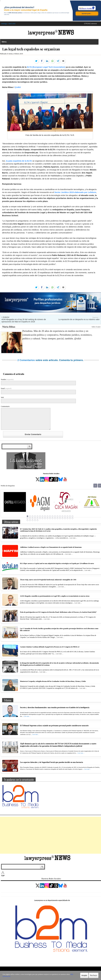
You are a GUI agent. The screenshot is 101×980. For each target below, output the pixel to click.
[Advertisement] (50, 835)
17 (67, 516)
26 (42, 518)
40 (30, 520)
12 (55, 516)
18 (70, 516)
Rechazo (94, 975)
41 (32, 520)
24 (37, 518)
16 (65, 516)
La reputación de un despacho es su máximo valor (79, 319)
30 (52, 518)
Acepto (84, 975)
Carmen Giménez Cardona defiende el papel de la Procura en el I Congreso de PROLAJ (50, 647)
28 (47, 518)
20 (27, 518)
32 (57, 518)
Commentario (5, 406)
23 (35, 518)
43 (37, 520)
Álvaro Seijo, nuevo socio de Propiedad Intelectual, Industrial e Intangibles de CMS (48, 580)
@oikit (18, 87)
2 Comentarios (26, 360)
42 (35, 520)
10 (50, 516)
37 (70, 518)
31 (55, 518)
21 (30, 518)
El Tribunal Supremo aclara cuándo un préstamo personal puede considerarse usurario (54, 726)
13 (57, 516)
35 (65, 518)
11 (52, 516)
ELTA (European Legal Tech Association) (46, 67)
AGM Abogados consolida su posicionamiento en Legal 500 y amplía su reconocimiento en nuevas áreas (55, 596)
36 (67, 518)
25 (40, 518)
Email (6, 388)
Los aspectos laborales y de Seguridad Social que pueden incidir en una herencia (51, 762)
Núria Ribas (9, 327)
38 (72, 518)
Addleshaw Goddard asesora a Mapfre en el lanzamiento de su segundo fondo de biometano (51, 547)
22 (32, 518)
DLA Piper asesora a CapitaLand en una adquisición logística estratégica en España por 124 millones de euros (57, 563)
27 (45, 518)
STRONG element (90, 24)
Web (2, 397)
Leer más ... (73, 538)
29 (50, 518)
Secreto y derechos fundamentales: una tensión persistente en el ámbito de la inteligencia (55, 708)
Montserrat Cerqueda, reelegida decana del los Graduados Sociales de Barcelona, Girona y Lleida (53, 681)
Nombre (7, 379)
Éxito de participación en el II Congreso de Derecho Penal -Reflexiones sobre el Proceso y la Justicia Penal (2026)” (58, 612)
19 (72, 516)
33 (60, 518)
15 (62, 516)
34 (62, 518)
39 (27, 520)
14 (60, 516)
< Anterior (5, 317)
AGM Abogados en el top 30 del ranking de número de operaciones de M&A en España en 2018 (24, 321)
